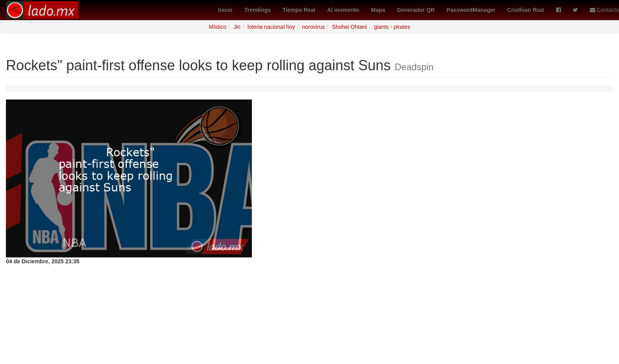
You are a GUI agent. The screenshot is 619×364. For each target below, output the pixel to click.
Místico (218, 27)
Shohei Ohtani (350, 27)
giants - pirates (392, 27)
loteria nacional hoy (271, 27)
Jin (237, 27)
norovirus (313, 27)
